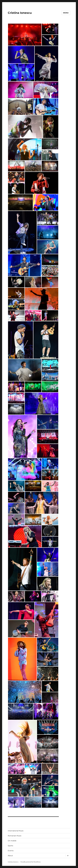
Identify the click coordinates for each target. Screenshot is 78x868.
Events (11, 851)
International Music (16, 831)
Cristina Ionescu (20, 13)
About (10, 856)
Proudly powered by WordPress (31, 862)
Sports (10, 846)
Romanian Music (15, 836)
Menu (66, 13)
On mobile (12, 841)
